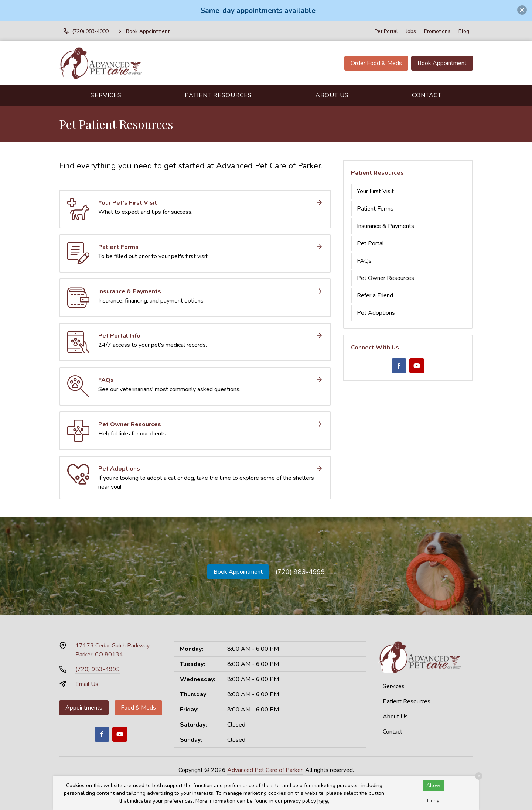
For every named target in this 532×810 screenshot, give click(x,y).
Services (106, 95)
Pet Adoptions (376, 313)
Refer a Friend (375, 295)
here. (323, 801)
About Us (332, 95)
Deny (433, 801)
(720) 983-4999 (300, 572)
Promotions (437, 31)
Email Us (87, 684)
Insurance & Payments (386, 226)
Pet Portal (386, 31)
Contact (427, 95)
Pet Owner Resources (386, 278)
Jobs (411, 31)
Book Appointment (442, 63)
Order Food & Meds (376, 63)
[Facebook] (399, 366)
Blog (464, 31)
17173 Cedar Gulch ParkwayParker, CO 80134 (112, 650)
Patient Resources (218, 95)
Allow (433, 785)
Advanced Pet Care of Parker (265, 770)
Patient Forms (375, 209)
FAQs (364, 261)
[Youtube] (417, 366)
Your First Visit (375, 191)
